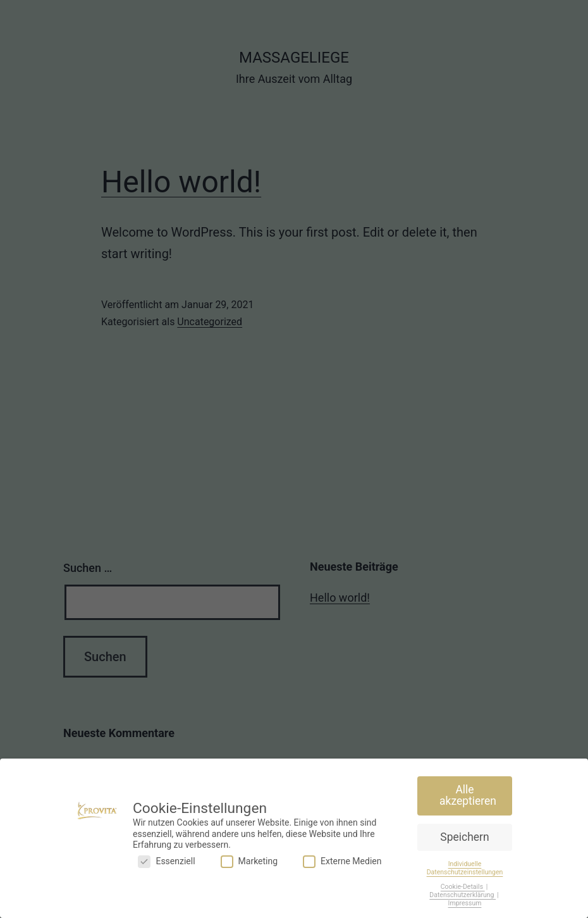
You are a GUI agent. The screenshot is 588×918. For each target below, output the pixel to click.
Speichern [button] (464, 836)
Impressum (465, 902)
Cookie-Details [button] (463, 886)
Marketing (249, 861)
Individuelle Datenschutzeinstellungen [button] (465, 867)
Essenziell (166, 861)
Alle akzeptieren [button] (468, 795)
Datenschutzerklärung (462, 894)
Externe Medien (342, 861)
